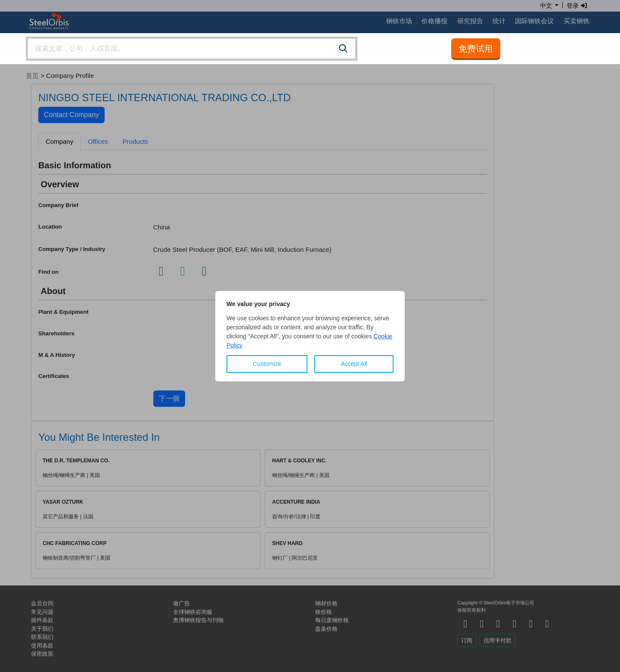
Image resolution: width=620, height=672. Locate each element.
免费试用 (476, 49)
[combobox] (192, 49)
